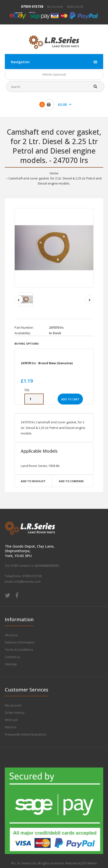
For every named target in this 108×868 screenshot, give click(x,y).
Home (54, 173)
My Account (55, 7)
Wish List (11, 720)
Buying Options (27, 344)
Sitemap (11, 664)
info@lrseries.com (27, 581)
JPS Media (89, 863)
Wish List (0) (75, 7)
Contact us (13, 657)
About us (11, 635)
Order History (15, 713)
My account (13, 705)
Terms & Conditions (19, 650)
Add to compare (71, 481)
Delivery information (20, 642)
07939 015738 (32, 6)
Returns (11, 727)
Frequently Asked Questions (26, 734)
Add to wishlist (33, 481)
